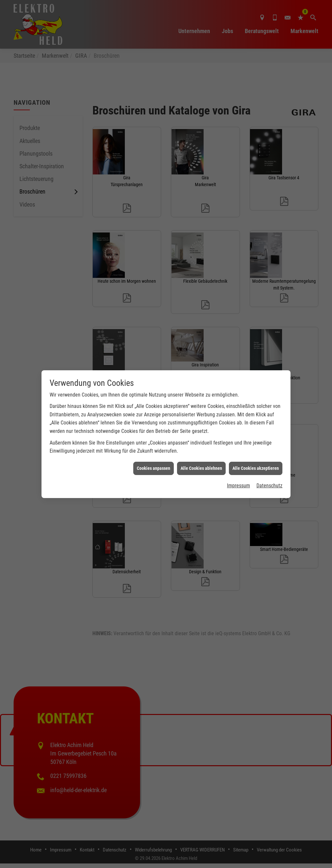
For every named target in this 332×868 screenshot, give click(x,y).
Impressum (238, 473)
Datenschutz (269, 473)
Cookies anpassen (154, 456)
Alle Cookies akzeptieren (256, 456)
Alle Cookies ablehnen (201, 456)
